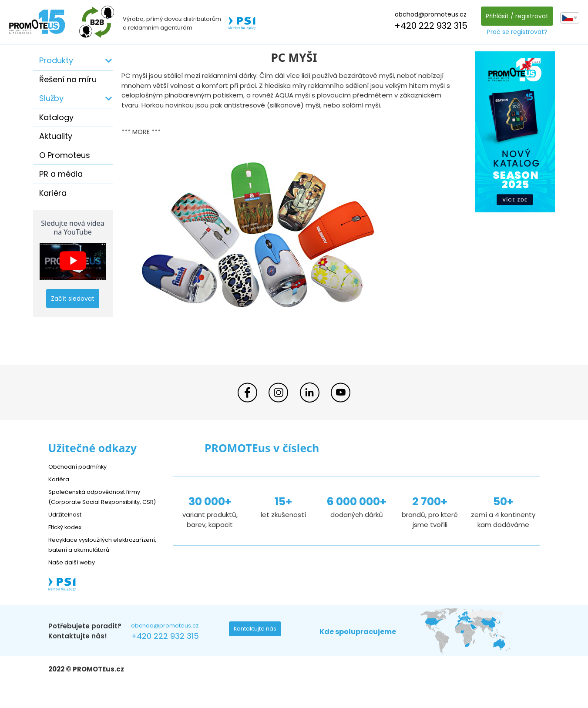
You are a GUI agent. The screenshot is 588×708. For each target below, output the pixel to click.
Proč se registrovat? (515, 32)
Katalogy (56, 117)
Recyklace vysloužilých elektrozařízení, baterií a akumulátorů (88, 559)
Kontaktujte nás (258, 651)
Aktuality (56, 136)
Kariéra (53, 193)
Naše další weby (75, 582)
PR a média (61, 174)
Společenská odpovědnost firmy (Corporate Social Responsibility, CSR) (101, 502)
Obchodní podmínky (81, 466)
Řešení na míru (68, 79)
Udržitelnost (68, 524)
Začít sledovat (73, 299)
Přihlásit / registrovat (515, 16)
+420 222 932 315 (429, 26)
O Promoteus (65, 155)
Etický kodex (68, 536)
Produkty (56, 60)
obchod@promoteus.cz (428, 14)
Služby (51, 98)
